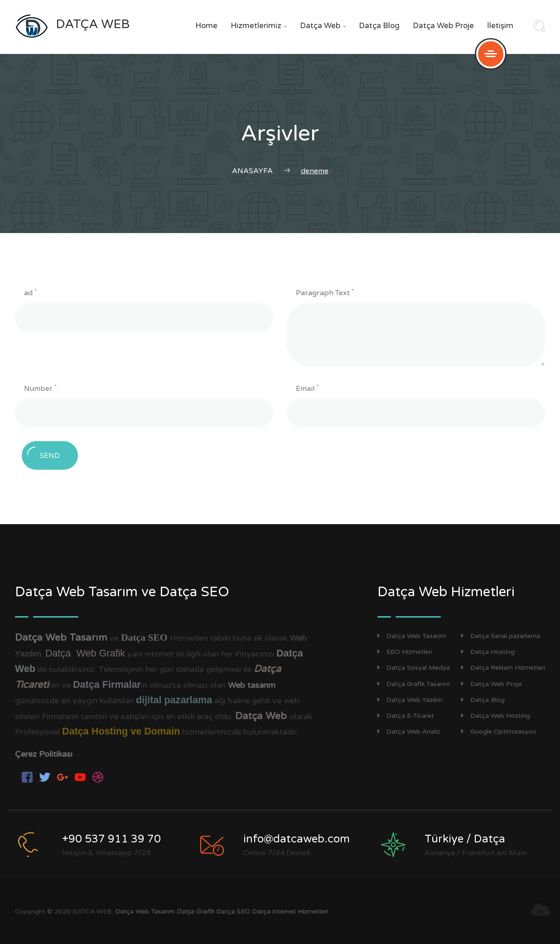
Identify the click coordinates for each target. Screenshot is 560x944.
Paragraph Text (325, 292)
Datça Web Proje (443, 26)
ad (30, 292)
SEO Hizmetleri (405, 652)
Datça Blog (379, 26)
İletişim (500, 26)
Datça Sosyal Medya (414, 668)
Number (40, 388)
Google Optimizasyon (499, 732)
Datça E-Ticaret (406, 716)
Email (307, 388)
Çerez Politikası (44, 754)
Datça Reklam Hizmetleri (503, 668)
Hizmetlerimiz (259, 26)
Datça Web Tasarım (412, 636)
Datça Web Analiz (409, 732)
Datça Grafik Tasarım (414, 684)
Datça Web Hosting (496, 716)
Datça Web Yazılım (410, 700)
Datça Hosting (488, 652)
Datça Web (323, 26)
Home (206, 26)
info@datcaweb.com (297, 839)
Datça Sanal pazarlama (501, 636)
